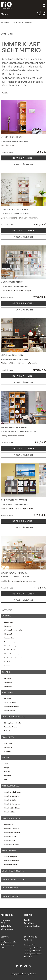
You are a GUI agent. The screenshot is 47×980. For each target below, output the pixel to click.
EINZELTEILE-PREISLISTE (13, 871)
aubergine (7, 776)
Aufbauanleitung (8, 945)
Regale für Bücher (10, 836)
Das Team (29, 923)
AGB (3, 923)
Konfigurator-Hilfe (8, 942)
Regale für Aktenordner (12, 832)
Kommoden (8, 626)
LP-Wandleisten (9, 710)
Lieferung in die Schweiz (33, 954)
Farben (6, 757)
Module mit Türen (10, 812)
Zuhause (6, 616)
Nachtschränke (9, 638)
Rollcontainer (9, 731)
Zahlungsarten (29, 945)
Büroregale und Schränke (13, 723)
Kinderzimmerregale (11, 646)
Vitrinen (7, 666)
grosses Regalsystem (11, 865)
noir (6, 780)
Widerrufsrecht (7, 929)
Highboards (8, 686)
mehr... (5, 93)
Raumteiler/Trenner (11, 727)
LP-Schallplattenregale (12, 707)
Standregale (8, 743)
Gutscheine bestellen (13, 879)
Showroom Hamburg (32, 926)
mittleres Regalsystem (11, 861)
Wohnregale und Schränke (13, 630)
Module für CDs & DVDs (12, 796)
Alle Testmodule (11, 786)
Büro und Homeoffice (13, 717)
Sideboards (8, 682)
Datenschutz (6, 926)
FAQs (3, 948)
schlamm (7, 772)
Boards (6, 672)
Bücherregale (9, 622)
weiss (6, 764)
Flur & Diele (8, 662)
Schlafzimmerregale (11, 642)
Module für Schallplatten (12, 792)
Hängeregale (8, 634)
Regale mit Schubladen (12, 844)
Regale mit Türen (10, 840)
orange (6, 768)
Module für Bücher (10, 800)
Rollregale (7, 751)
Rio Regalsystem (30, 974)
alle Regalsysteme (11, 818)
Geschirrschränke (10, 650)
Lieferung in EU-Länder (33, 951)
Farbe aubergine (11, 896)
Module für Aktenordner (12, 804)
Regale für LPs (9, 824)
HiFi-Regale (8, 692)
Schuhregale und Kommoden (14, 658)
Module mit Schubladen (12, 808)
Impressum (5, 920)
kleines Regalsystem (11, 857)
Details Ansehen (24, 158)
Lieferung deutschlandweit (34, 948)
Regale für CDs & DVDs (12, 828)
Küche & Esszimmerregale (13, 654)
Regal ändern (23, 165)
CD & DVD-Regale (10, 703)
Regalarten (8, 737)
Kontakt (27, 920)
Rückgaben (28, 957)
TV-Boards (8, 678)
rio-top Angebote (11, 888)
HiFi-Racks (8, 699)
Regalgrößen (9, 850)
